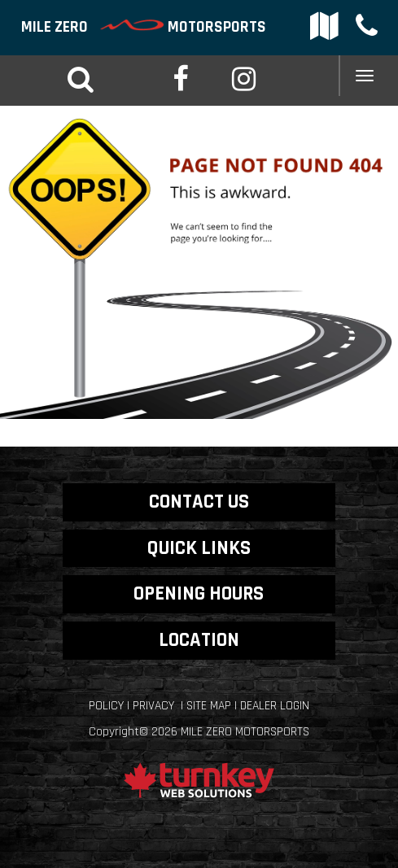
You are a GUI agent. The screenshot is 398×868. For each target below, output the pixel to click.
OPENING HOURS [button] (199, 593)
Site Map (209, 705)
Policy (106, 705)
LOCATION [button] (199, 640)
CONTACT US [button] (199, 502)
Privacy (153, 705)
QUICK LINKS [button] (199, 548)
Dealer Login (275, 705)
